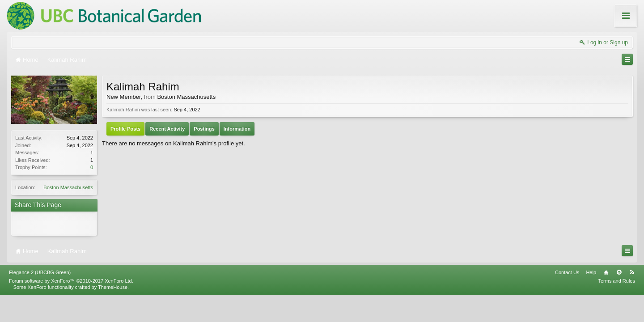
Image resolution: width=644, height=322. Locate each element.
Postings (204, 129)
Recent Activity (167, 129)
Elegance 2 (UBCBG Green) (40, 269)
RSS (632, 269)
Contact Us (567, 269)
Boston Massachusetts (68, 187)
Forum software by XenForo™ (71, 277)
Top (619, 269)
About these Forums (607, 22)
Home (606, 269)
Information (237, 129)
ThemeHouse (113, 284)
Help (591, 269)
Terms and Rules (616, 277)
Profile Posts (125, 129)
